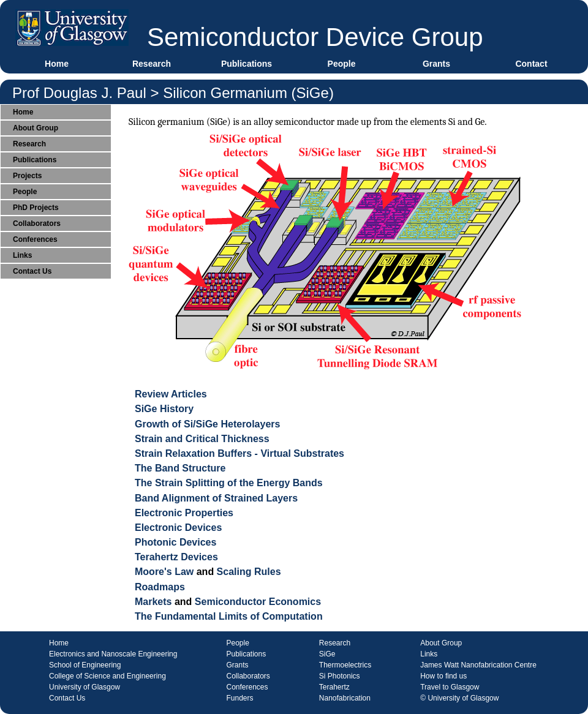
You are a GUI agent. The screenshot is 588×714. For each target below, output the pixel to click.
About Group (36, 128)
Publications (247, 64)
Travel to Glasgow (450, 687)
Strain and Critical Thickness (202, 439)
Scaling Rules (249, 572)
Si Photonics (340, 676)
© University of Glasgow (459, 698)
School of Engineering (85, 665)
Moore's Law (164, 572)
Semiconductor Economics (258, 602)
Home (57, 64)
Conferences (35, 239)
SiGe (327, 654)
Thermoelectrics (345, 665)
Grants (436, 64)
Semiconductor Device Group (315, 37)
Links (22, 255)
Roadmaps (160, 587)
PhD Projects (36, 208)
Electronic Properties (184, 513)
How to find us (443, 676)
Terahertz (334, 687)
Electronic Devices (178, 528)
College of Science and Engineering (107, 676)
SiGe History (164, 409)
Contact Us (32, 271)
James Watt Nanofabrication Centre (478, 665)
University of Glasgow (85, 687)
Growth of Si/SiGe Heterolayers (207, 424)
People (342, 64)
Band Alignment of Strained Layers (216, 498)
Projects (27, 176)
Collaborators (37, 224)
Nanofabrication (345, 698)
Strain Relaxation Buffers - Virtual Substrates (239, 453)
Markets (153, 602)
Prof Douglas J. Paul (79, 93)
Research (152, 64)
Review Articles (171, 394)
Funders (239, 698)
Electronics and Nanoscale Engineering (113, 654)
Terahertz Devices (176, 557)
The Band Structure (180, 468)
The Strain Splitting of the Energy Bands (229, 483)
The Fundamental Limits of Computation (229, 616)
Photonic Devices (175, 542)
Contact (531, 64)
